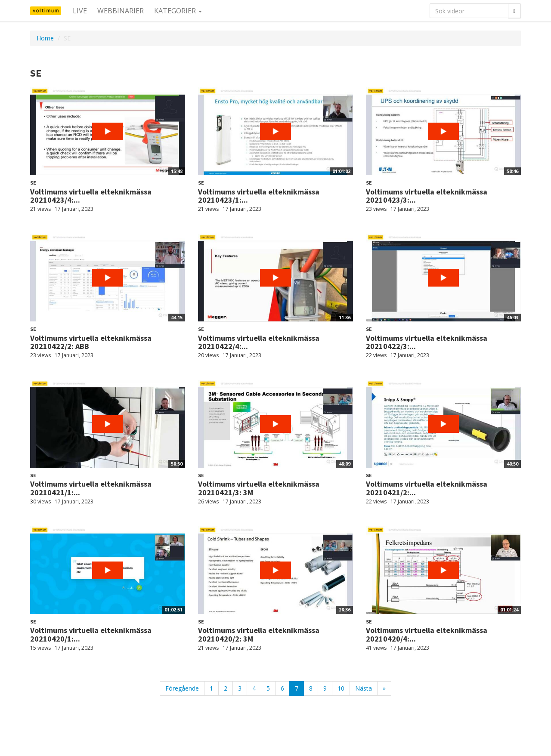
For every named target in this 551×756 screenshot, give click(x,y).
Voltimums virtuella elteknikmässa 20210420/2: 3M (259, 634)
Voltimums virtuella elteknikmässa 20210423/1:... (259, 196)
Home (45, 38)
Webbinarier (121, 11)
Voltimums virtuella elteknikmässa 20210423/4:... (91, 196)
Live (80, 11)
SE (33, 183)
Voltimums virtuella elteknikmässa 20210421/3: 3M (259, 488)
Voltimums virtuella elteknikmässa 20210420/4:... (427, 634)
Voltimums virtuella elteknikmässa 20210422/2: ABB (91, 342)
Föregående (182, 688)
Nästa (364, 688)
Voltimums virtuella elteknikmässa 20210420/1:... (91, 634)
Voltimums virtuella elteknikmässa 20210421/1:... (91, 488)
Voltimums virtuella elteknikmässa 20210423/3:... (427, 196)
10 (341, 688)
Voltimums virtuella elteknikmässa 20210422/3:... (427, 342)
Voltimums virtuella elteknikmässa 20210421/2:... (427, 488)
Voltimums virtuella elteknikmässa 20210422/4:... (259, 342)
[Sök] (514, 11)
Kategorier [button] (178, 11)
